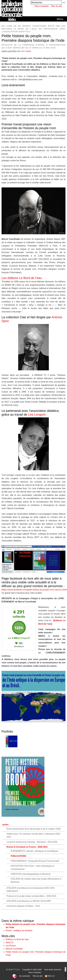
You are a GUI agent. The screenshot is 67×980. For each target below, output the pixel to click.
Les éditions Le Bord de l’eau (22, 278)
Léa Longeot (26, 51)
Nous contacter (42, 6)
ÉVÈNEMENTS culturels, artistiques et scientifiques (34, 851)
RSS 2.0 (50, 976)
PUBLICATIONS (18, 856)
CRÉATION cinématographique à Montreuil (31, 874)
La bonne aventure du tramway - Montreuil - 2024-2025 (32, 842)
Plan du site (56, 6)
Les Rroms (11, 946)
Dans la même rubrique (18, 921)
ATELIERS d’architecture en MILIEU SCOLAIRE (29, 901)
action (5, 825)
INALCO (10, 942)
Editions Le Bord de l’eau (17, 939)
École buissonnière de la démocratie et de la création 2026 (33, 829)
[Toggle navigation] (60, 19)
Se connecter (25, 976)
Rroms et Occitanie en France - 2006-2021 (27, 847)
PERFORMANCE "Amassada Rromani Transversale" (35, 861)
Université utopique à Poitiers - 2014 (23, 906)
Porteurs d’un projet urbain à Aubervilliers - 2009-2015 (31, 896)
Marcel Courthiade (14, 949)
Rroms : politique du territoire (19, 930)
